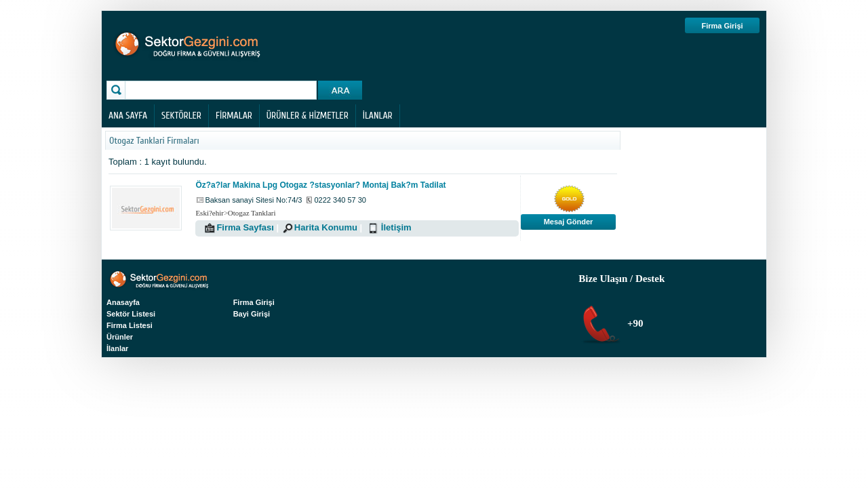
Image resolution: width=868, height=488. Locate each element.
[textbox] (222, 90)
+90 (634, 323)
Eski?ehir (210, 213)
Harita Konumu (326, 227)
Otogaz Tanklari (252, 213)
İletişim (396, 227)
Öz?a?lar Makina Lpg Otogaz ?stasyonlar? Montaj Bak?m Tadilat (320, 185)
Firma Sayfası (245, 227)
